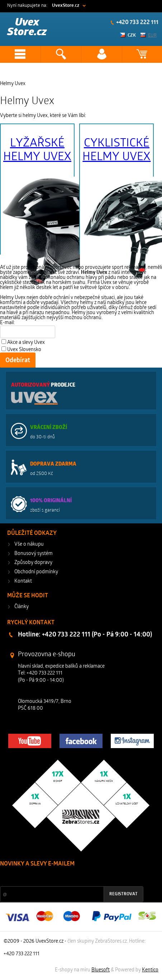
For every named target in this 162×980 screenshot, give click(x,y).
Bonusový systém (34, 554)
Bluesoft (101, 970)
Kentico (150, 970)
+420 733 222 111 (137, 23)
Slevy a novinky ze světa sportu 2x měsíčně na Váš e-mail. (61, 878)
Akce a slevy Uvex (26, 343)
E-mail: (7, 323)
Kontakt (23, 581)
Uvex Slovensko (24, 350)
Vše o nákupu (29, 544)
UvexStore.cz (66, 6)
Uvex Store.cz (27, 27)
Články (22, 607)
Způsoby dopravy (33, 563)
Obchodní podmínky (36, 572)
